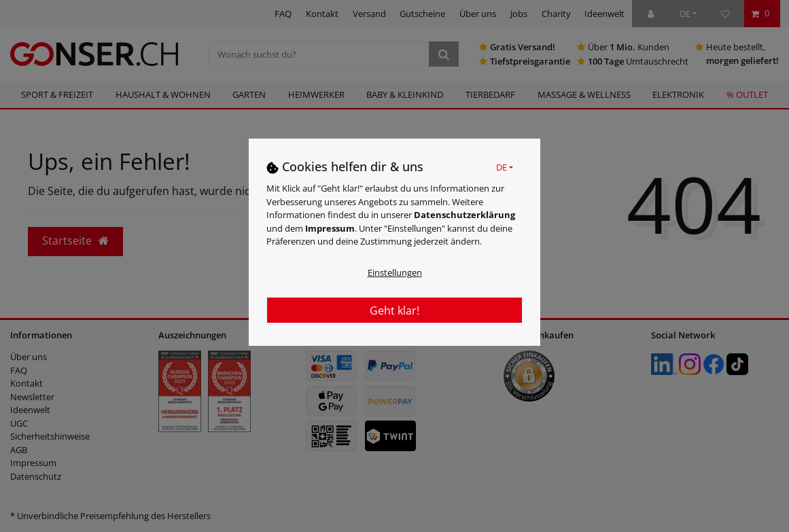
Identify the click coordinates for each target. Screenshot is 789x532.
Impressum (330, 228)
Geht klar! (394, 311)
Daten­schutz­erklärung (464, 215)
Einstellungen (395, 272)
